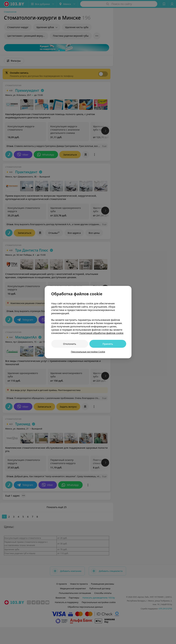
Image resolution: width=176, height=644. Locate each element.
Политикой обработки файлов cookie (101, 333)
